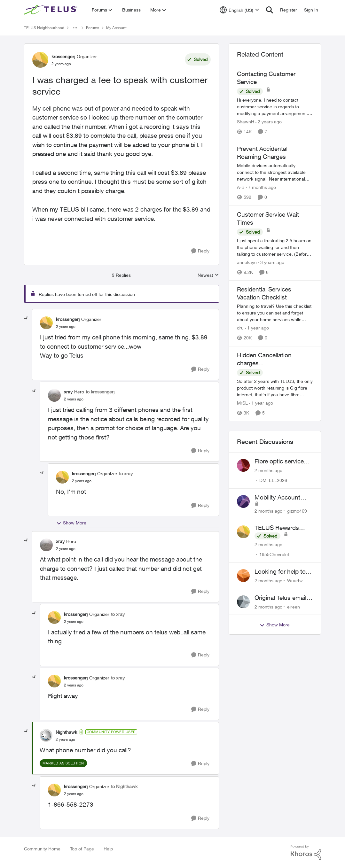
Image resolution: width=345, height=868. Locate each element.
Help (108, 849)
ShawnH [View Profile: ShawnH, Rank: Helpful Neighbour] (246, 122)
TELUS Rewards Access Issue (277, 528)
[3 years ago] (271, 262)
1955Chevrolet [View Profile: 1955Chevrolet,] (274, 554)
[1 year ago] (257, 328)
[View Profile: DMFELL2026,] (243, 465)
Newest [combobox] (208, 275)
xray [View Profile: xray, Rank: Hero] (68, 392)
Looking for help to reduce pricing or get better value (282, 572)
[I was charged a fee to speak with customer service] (66, 327)
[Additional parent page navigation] (75, 28)
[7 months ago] (261, 187)
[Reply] (200, 251)
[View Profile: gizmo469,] (243, 501)
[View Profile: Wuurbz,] (243, 576)
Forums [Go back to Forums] (93, 28)
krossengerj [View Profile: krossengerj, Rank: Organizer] (63, 56)
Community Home (42, 849)
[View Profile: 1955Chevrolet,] (243, 532)
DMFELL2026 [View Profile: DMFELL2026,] (273, 480)
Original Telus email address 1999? (280, 598)
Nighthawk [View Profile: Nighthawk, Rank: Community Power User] (66, 732)
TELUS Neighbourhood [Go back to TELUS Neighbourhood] (44, 28)
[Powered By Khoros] (306, 853)
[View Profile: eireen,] (243, 602)
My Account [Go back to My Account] (116, 28)
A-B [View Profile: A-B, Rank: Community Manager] (241, 187)
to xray (126, 473)
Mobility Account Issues (277, 498)
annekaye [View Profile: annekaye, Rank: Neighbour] (247, 262)
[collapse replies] (26, 318)
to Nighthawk (124, 786)
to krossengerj (100, 392)
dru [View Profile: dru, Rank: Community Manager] (240, 328)
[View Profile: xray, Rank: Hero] (54, 395)
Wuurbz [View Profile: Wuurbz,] (295, 581)
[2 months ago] (268, 470)
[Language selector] (239, 10)
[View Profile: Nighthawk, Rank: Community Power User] (46, 735)
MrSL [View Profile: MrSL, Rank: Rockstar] (242, 403)
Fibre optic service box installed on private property (279, 461)
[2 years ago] (269, 122)
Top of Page (82, 849)
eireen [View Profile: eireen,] (294, 606)
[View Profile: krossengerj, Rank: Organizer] (40, 60)
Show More (71, 523)
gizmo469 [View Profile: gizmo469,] (297, 511)
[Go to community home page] (51, 10)
